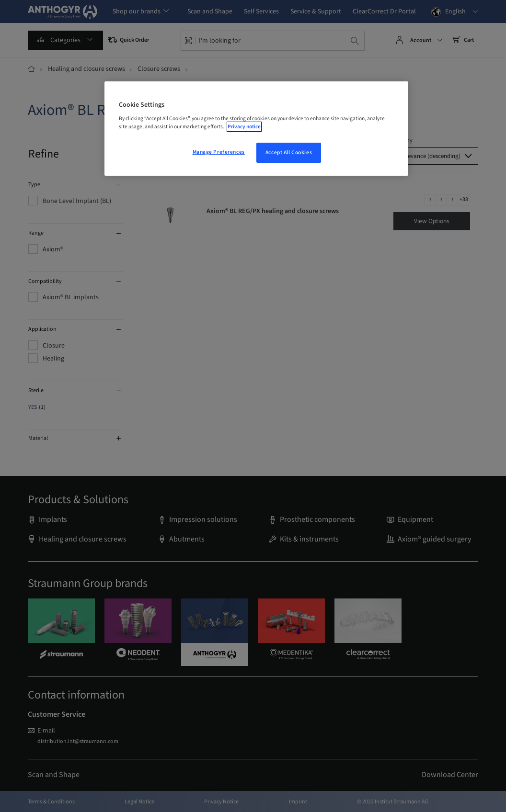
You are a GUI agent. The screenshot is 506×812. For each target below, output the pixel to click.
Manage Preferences (219, 152)
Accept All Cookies (289, 152)
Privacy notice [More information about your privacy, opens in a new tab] (244, 127)
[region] (256, 129)
